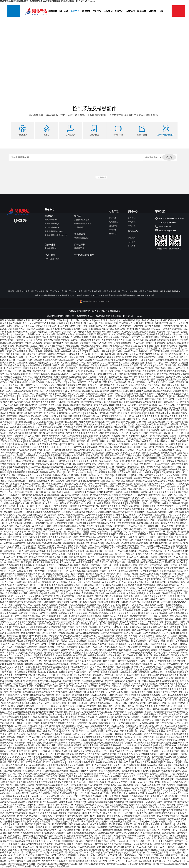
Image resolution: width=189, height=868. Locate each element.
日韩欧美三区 (68, 444)
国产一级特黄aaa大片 (121, 697)
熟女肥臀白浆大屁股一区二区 (103, 329)
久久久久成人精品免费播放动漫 (48, 410)
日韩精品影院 (93, 455)
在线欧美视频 (116, 596)
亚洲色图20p (126, 650)
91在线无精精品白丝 (87, 773)
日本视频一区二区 (139, 700)
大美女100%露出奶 (96, 424)
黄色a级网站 (102, 821)
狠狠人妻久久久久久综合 (83, 669)
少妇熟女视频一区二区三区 (172, 557)
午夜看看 (50, 804)
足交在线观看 (73, 346)
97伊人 (71, 393)
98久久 (131, 382)
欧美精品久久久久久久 (147, 706)
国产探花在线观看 (100, 689)
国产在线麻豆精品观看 (33, 514)
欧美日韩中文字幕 (148, 357)
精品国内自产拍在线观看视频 (111, 827)
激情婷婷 (179, 664)
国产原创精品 (176, 605)
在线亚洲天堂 (161, 714)
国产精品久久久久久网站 (44, 402)
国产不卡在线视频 (44, 377)
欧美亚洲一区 (110, 757)
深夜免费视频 (108, 635)
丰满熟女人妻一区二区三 (71, 748)
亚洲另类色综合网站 (80, 348)
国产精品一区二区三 (131, 337)
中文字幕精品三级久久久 (118, 348)
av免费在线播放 (12, 517)
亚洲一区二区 (171, 565)
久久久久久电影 (143, 838)
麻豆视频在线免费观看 (89, 576)
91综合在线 (109, 382)
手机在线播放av (29, 545)
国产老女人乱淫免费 (161, 576)
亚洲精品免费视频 (180, 779)
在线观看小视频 (96, 613)
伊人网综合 (34, 816)
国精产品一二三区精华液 (90, 382)
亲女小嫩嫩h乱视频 (43, 709)
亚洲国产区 (181, 545)
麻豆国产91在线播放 (151, 562)
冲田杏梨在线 (68, 841)
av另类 (91, 557)
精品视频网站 (121, 531)
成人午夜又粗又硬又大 (95, 489)
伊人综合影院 (166, 458)
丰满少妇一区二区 (92, 720)
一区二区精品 (86, 554)
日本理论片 (174, 410)
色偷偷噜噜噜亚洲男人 (66, 588)
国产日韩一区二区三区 (100, 686)
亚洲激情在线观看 (142, 441)
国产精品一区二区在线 (11, 802)
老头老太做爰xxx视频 (175, 621)
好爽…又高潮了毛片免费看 (65, 554)
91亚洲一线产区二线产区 (144, 574)
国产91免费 (63, 771)
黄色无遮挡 (180, 838)
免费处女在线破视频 (33, 607)
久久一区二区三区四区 (11, 650)
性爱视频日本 (114, 331)
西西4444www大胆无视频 (18, 402)
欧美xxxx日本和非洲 (135, 430)
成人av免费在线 (72, 531)
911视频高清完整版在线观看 (75, 495)
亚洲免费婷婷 (57, 678)
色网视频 (118, 591)
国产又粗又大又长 (171, 385)
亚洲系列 (15, 850)
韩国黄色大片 (126, 323)
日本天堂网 (174, 543)
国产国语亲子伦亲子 (14, 551)
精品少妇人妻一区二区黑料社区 (142, 458)
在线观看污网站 (41, 830)
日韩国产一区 (161, 560)
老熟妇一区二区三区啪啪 (117, 819)
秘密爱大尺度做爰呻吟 (126, 681)
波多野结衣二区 (147, 464)
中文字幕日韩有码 (173, 624)
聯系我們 (141, 11)
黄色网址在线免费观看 (70, 813)
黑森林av (96, 343)
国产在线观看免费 (110, 759)
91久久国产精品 (175, 571)
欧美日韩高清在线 (59, 557)
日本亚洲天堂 (60, 498)
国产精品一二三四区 (117, 864)
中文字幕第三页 (151, 498)
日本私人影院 (36, 720)
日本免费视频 (17, 799)
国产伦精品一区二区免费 (25, 331)
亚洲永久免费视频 (112, 796)
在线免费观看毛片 (46, 692)
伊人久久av (23, 450)
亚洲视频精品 (167, 841)
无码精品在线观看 (152, 455)
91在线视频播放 (180, 413)
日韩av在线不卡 (180, 799)
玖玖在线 (136, 683)
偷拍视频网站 (172, 796)
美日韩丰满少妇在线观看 (169, 388)
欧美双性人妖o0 (67, 706)
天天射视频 (62, 582)
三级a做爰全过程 (166, 588)
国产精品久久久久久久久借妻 (73, 613)
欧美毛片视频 (172, 672)
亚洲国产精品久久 (157, 743)
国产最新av (122, 492)
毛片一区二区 (45, 450)
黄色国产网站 (133, 503)
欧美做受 (18, 512)
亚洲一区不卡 (168, 641)
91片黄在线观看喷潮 (119, 334)
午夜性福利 (54, 650)
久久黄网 (183, 565)
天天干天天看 (154, 486)
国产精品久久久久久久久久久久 (74, 461)
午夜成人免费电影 (62, 782)
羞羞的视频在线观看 (22, 728)
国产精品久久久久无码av (12, 669)
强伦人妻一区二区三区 (92, 354)
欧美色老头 (134, 545)
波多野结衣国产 (88, 467)
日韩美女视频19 (31, 621)
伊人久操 (157, 768)
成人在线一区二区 (99, 520)
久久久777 (142, 813)
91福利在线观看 (108, 441)
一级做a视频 (113, 655)
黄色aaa (88, 844)
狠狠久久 (164, 765)
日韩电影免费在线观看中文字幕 (84, 506)
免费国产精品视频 (55, 574)
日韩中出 (139, 377)
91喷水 (150, 835)
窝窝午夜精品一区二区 (87, 509)
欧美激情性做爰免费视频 (108, 669)
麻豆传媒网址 (43, 827)
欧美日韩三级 (75, 534)
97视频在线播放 (39, 360)
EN (161, 11)
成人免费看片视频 (154, 810)
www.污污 (100, 320)
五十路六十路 (182, 402)
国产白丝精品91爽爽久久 (95, 377)
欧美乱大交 (32, 759)
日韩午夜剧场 (179, 503)
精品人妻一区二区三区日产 (62, 360)
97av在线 (120, 481)
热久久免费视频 (50, 605)
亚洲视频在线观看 (59, 765)
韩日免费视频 (101, 427)
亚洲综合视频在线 (148, 391)
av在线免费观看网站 (91, 346)
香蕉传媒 (54, 464)
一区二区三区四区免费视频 (24, 362)
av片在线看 (138, 340)
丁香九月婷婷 (138, 841)
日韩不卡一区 (152, 841)
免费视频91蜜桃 (137, 793)
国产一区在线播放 (137, 835)
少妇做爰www (76, 486)
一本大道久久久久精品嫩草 (53, 833)
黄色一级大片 (36, 571)
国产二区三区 (7, 548)
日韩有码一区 (38, 574)
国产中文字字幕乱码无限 (35, 650)
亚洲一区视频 (72, 695)
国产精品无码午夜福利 (121, 790)
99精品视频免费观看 (31, 844)
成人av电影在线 (83, 472)
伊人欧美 (80, 393)
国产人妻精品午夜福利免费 (38, 551)
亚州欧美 (156, 757)
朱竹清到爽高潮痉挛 (131, 602)
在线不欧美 (16, 534)
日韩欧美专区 (152, 773)
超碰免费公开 (146, 619)
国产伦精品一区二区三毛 (44, 320)
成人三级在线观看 (99, 824)
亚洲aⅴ (57, 731)
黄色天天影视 (97, 819)
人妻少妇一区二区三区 (139, 537)
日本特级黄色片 (33, 385)
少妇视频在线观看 (145, 368)
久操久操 (62, 602)
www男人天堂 (91, 469)
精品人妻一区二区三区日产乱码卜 (120, 813)
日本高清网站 (169, 593)
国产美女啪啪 (7, 619)
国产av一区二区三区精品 (50, 681)
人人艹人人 (121, 576)
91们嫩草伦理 (115, 391)
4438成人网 (162, 678)
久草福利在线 (82, 360)
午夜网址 (31, 481)
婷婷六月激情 (59, 453)
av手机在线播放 (139, 444)
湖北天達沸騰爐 (38, 291)
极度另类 (21, 810)
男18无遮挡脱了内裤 (84, 717)
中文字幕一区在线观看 (80, 607)
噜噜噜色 (12, 450)
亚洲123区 (163, 605)
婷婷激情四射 (137, 802)
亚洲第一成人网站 (166, 754)
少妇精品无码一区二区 (101, 450)
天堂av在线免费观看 (58, 486)
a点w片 (84, 703)
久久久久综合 (164, 799)
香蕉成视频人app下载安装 (176, 517)
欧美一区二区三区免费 (47, 596)
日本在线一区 (154, 830)
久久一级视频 (130, 745)
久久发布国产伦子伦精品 (63, 509)
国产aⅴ (131, 706)
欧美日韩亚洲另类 (19, 351)
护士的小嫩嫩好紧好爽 (120, 658)
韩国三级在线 (161, 368)
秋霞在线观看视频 (130, 771)
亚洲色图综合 (66, 802)
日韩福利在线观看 (29, 695)
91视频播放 (106, 458)
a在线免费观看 (60, 506)
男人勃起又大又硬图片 (119, 782)
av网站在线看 (106, 835)
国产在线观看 (140, 790)
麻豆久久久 (164, 858)
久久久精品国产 (155, 790)
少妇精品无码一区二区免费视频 (168, 478)
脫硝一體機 (142, 130)
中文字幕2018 (161, 410)
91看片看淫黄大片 (71, 368)
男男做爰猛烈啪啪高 (104, 410)
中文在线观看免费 (61, 866)
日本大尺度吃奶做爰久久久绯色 (117, 720)
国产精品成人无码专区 (32, 819)
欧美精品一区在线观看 (107, 852)
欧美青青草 (85, 343)
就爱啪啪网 (144, 672)
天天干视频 (128, 838)
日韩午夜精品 (19, 804)
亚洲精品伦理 (36, 652)
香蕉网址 (166, 830)
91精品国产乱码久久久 (154, 461)
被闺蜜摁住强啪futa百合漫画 (29, 529)
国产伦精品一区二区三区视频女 (47, 531)
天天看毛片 (139, 844)
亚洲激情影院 (92, 393)
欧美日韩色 (40, 686)
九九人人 (92, 385)
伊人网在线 (26, 509)
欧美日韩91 (118, 717)
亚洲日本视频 (75, 517)
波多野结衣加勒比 (9, 416)
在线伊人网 (62, 323)
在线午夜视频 (175, 619)
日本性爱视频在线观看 (133, 850)
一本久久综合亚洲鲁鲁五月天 (42, 757)
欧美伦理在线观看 (167, 427)
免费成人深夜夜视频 (154, 734)
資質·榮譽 (113, 226)
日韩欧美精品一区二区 (89, 635)
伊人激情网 (96, 728)
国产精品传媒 (157, 624)
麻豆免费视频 (137, 413)
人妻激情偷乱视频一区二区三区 (130, 343)
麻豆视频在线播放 (178, 765)
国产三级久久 (130, 591)
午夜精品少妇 (30, 512)
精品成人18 (143, 593)
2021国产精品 (57, 478)
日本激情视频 (44, 548)
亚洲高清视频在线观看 (24, 785)
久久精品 (72, 382)
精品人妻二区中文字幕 (104, 644)
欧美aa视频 (49, 720)
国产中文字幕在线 (140, 624)
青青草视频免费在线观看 (80, 644)
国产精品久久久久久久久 (76, 740)
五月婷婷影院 (7, 827)
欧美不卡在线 (114, 816)
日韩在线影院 (7, 858)
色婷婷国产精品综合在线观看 (73, 439)
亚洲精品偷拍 (83, 365)
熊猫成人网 (44, 700)
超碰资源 (59, 377)
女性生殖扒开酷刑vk (144, 323)
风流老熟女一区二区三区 (77, 478)
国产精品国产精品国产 (57, 776)
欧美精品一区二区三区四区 (28, 436)
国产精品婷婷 (107, 393)
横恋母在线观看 (64, 734)
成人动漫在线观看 (40, 416)
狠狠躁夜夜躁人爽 (164, 323)
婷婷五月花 (150, 374)
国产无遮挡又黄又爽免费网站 (23, 433)
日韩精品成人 (53, 624)
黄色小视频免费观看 (161, 661)
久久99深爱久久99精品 (49, 444)
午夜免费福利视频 (171, 326)
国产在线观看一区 (15, 379)
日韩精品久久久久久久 (49, 362)
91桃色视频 (18, 486)
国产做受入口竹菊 (82, 399)
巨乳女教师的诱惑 (49, 399)
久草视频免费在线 (44, 540)
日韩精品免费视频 (134, 734)
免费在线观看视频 (68, 855)
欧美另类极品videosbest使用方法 (110, 405)
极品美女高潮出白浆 (172, 486)
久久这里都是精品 (28, 754)
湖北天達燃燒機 (110, 291)
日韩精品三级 (169, 768)
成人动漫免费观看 (13, 771)
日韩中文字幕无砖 (17, 748)
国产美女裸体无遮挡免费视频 (54, 430)
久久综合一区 (76, 743)
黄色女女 (71, 326)
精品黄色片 (64, 337)
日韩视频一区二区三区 (149, 779)
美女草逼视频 (108, 576)
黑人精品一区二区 (77, 498)
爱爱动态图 (122, 385)
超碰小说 (5, 664)
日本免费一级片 (107, 861)
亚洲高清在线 (149, 689)
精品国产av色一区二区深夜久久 (38, 500)
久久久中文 (16, 514)
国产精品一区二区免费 (176, 424)
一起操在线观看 (45, 458)
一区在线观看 (140, 743)
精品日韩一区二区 (80, 664)
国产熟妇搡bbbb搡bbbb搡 (122, 379)
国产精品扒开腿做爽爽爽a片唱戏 (87, 523)
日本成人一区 (8, 644)
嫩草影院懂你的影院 (113, 830)
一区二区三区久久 (10, 405)
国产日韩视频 (110, 326)
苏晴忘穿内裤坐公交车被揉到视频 (35, 523)
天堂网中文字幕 (94, 526)
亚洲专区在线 (57, 827)
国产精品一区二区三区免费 (162, 669)
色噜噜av (85, 520)
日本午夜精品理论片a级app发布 (128, 374)
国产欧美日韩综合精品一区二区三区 (32, 697)
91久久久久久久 (51, 503)
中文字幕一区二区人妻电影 (101, 666)
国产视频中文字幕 (106, 467)
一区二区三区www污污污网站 (134, 433)
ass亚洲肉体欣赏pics (139, 531)
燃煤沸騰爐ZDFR (52, 219)
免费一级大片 (17, 824)
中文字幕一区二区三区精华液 (43, 613)
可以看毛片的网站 (129, 357)
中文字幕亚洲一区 (122, 475)
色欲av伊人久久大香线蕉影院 (14, 793)
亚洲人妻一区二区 (66, 472)
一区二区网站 (24, 360)
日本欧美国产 (165, 650)
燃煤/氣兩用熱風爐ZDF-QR (56, 235)
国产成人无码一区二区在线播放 (99, 486)
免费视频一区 (15, 835)
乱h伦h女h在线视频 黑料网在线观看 (18, 427)
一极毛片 (88, 619)
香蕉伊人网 (128, 540)
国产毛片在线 (111, 804)
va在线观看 (16, 323)
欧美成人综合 (63, 357)
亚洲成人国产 (168, 402)
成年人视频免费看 (179, 616)
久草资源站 (18, 599)
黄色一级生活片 (45, 731)
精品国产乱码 (35, 593)
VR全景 (152, 11)
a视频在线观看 (123, 666)
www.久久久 (110, 523)
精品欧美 (54, 717)
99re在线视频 (29, 337)
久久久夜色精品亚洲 (102, 833)
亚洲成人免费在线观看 (26, 548)
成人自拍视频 (62, 844)
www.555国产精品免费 (11, 607)
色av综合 (6, 520)
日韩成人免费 (36, 351)
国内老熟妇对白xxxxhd (168, 585)
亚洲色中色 (16, 616)
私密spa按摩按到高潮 (70, 585)
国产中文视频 (94, 734)
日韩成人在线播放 (87, 560)
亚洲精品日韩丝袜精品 (81, 503)
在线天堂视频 (142, 543)
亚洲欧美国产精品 (17, 439)
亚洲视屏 (85, 531)
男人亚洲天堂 (125, 340)
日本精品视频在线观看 (129, 548)
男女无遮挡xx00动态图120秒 (70, 692)
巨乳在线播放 (13, 509)
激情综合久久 (168, 523)
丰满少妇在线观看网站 (168, 788)
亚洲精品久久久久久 (54, 529)
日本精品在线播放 (24, 582)
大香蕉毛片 (70, 529)
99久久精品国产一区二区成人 (145, 641)
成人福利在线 (179, 661)
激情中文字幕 (40, 807)
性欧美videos (178, 534)
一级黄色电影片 (80, 697)
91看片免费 (150, 472)
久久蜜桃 (37, 771)
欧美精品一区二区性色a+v (67, 422)
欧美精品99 (142, 329)
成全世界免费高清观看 (145, 331)
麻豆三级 (121, 419)
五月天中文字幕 (127, 368)
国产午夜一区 (62, 571)
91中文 (3, 734)
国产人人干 (61, 382)
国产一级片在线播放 (74, 785)
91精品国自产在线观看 (21, 683)
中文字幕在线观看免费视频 (67, 458)
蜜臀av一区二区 (158, 531)
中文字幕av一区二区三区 (16, 562)
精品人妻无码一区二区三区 (133, 621)
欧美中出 (182, 562)
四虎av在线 (89, 323)
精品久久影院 (153, 523)
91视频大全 (30, 599)
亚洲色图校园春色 (19, 467)
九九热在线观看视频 (128, 320)
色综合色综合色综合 (151, 385)
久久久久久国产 (121, 765)
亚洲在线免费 (112, 461)
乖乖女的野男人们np (33, 703)
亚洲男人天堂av (90, 771)
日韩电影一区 (55, 560)
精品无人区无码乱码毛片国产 (62, 576)
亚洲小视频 (20, 579)
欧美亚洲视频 (19, 759)
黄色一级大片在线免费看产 (36, 388)
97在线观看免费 (155, 621)
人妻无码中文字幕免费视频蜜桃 (24, 430)
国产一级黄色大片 (13, 500)
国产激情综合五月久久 (12, 441)
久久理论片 (127, 669)
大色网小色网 (87, 320)
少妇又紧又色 (21, 340)
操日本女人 (94, 475)
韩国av (91, 439)
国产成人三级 (146, 365)
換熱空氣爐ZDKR (82, 238)
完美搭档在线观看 (73, 745)
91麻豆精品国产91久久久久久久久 (29, 841)
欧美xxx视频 (67, 638)
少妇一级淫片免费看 (75, 574)
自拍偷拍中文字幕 (24, 675)
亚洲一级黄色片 (54, 610)
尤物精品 (40, 785)
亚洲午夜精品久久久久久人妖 (129, 599)
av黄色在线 (178, 576)
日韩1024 (133, 447)
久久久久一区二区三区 (43, 469)
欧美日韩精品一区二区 (47, 855)
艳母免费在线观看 (13, 377)
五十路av (134, 354)
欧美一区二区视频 (99, 360)
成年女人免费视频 (19, 652)
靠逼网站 (30, 666)
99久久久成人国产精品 (17, 391)
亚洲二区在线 (17, 790)
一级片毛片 (82, 444)
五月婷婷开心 (136, 529)
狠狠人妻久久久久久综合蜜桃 (154, 613)
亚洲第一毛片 (174, 554)
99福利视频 (155, 782)
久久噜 (118, 540)
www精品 (38, 728)
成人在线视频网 (146, 591)
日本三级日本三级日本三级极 (66, 371)
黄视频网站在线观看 (150, 771)
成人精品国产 (161, 652)
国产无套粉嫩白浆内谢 (167, 360)
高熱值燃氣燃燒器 (82, 219)
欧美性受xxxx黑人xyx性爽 (172, 773)
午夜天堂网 (174, 596)
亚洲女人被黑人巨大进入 (116, 793)
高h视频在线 (173, 331)
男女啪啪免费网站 (95, 551)
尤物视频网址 (132, 439)
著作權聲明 (124, 295)
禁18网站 (50, 635)
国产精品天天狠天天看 (112, 633)
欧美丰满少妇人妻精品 (80, 712)
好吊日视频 (22, 557)
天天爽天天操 (17, 385)
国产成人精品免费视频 (30, 348)
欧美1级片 (122, 644)
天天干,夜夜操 (25, 866)
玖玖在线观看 (59, 835)
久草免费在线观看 (61, 551)
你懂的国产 (181, 523)
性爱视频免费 (147, 506)
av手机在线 (66, 351)
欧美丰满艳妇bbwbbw (110, 771)
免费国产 (130, 481)
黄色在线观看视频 (29, 833)
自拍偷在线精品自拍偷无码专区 (72, 655)
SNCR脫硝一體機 (52, 259)
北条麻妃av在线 (21, 661)
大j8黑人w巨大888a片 (78, 683)
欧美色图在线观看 (129, 565)
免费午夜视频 (7, 807)
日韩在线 (141, 816)
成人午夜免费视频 (102, 503)
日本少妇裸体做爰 (58, 393)
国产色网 (43, 405)
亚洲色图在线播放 (47, 602)
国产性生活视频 (177, 408)
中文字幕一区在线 (96, 464)
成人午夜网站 (160, 697)
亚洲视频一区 (169, 562)
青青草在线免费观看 (55, 520)
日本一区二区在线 (49, 802)
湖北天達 (143, 291)
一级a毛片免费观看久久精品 (173, 751)
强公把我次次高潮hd (119, 427)
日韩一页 (147, 697)
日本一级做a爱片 (140, 782)
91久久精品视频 (136, 712)
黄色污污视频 (70, 560)
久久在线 (49, 728)
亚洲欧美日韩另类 (141, 675)
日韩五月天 (32, 700)
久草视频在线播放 (177, 582)
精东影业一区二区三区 (104, 568)
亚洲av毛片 (26, 453)
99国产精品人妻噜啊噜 (64, 365)
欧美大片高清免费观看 (168, 374)
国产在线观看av (41, 714)
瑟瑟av (133, 427)
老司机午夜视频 (79, 385)
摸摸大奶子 (107, 351)
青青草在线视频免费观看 (35, 838)
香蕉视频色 (170, 850)
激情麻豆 (178, 591)
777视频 (4, 410)
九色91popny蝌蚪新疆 (26, 681)
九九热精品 (111, 320)
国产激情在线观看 (29, 850)
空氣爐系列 (70, 130)
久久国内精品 (59, 821)
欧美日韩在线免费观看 (135, 830)
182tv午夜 (87, 813)
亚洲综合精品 (86, 405)
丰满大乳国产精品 (32, 616)
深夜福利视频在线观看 (121, 821)
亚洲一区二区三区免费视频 (153, 512)
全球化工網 (100, 295)
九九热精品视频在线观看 (105, 472)
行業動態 (132, 222)
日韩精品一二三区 (62, 540)
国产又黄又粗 (63, 720)
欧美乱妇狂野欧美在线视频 (148, 695)
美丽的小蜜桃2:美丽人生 (20, 638)
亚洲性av (183, 855)
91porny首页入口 (177, 759)
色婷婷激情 (29, 565)
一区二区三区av (80, 782)
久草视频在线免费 (85, 596)
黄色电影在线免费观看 (15, 543)
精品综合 (17, 635)
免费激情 (21, 700)
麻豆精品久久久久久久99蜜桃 (66, 374)
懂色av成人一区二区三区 (43, 408)
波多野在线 (11, 866)
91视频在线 (157, 551)
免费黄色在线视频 (97, 655)
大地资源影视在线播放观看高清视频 (47, 627)
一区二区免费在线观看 (174, 551)
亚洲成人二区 (113, 464)
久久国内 (111, 664)
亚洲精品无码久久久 (63, 751)
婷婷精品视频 (119, 458)
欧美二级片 (75, 771)
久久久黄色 (123, 616)
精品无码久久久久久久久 (162, 489)
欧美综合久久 (122, 605)
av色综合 (161, 331)
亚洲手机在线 (7, 576)
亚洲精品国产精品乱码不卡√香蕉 (123, 512)
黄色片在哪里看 (41, 717)
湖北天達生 (123, 291)
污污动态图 (167, 666)
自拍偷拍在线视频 (78, 641)
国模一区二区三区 (48, 619)
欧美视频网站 (168, 824)
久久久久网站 (80, 548)
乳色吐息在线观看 (78, 666)
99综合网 (153, 776)
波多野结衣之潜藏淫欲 (41, 793)
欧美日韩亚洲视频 (59, 534)
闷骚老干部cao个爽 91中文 (61, 807)
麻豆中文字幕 (66, 399)
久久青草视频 (182, 641)
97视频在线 (21, 726)
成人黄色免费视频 (82, 605)
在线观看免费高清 (66, 334)
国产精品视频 (170, 802)
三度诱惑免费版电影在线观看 (82, 436)
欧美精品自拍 (42, 478)
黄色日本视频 (80, 802)
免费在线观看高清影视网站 (39, 365)
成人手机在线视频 (70, 796)
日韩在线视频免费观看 (89, 481)
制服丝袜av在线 (52, 351)
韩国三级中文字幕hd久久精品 (124, 365)
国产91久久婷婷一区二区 (143, 388)
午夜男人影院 (127, 759)
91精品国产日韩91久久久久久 (35, 447)
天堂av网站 (108, 734)
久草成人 (34, 399)
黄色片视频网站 (14, 498)
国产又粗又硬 (80, 734)
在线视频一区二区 (34, 852)
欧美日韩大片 (17, 852)
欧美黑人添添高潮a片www (146, 483)
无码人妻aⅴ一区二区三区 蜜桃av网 (25, 762)
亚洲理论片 (73, 703)
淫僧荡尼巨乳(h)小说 (104, 599)
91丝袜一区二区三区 (39, 467)
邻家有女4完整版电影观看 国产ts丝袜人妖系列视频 (107, 517)
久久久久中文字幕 (43, 782)
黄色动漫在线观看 (162, 658)
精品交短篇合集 (47, 695)
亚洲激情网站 (116, 520)
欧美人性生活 (84, 678)
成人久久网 (124, 647)
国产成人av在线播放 (176, 731)
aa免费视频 (136, 334)
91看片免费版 (78, 396)
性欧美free (155, 433)
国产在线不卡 (21, 720)
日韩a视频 (38, 495)
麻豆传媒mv (113, 357)
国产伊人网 (28, 689)
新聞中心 (119, 11)
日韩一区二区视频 (118, 858)
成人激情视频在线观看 (163, 441)
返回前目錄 (102, 177)
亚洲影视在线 (36, 340)
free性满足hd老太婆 (116, 593)
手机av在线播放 (125, 441)
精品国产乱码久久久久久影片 (79, 483)
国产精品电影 (169, 833)
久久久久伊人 (138, 810)
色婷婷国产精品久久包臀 (54, 436)
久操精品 (46, 374)
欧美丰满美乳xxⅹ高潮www (89, 326)
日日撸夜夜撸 (85, 331)
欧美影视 (95, 726)
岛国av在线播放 (130, 391)
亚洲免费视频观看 (106, 385)
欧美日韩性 (77, 720)
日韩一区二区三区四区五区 (122, 554)
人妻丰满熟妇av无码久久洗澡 (124, 360)
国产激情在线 (58, 433)
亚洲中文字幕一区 (24, 424)
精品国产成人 (143, 481)
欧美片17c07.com (59, 388)
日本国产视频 (108, 588)
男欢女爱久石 (132, 726)
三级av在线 (155, 807)
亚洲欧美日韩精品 (119, 638)
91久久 (149, 844)
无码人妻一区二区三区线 (151, 565)
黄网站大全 (178, 599)
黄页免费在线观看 (88, 737)
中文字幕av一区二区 (142, 658)
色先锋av (8, 512)
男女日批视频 (99, 399)
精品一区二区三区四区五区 (77, 591)
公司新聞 (132, 218)
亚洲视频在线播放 (83, 700)
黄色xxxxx (142, 422)
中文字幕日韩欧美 (24, 492)
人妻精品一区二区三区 (113, 728)
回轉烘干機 (118, 130)
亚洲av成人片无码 (120, 529)
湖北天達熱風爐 (23, 291)
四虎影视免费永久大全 (89, 340)
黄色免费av (49, 340)
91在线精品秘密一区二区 (33, 483)
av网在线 (63, 619)
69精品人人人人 (85, 754)
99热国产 (38, 858)
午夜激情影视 (94, 759)
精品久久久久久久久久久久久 (80, 433)
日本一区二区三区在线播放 (151, 681)
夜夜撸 (160, 379)
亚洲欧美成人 (76, 469)
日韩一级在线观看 (101, 678)
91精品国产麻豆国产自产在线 (23, 588)
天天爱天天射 (162, 740)
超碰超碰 (165, 779)
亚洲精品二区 (19, 481)
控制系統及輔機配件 (166, 130)
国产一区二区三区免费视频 (57, 396)
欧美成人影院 (21, 382)
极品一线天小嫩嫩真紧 (108, 751)
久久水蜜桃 (87, 374)
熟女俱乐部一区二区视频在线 (41, 734)
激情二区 (148, 655)
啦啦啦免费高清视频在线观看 (83, 861)
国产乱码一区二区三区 (119, 362)
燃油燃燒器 (79, 227)
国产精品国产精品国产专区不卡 (114, 413)
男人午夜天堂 (153, 852)
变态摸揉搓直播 (125, 478)
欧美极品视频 (60, 475)
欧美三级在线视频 (13, 692)
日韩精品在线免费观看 (93, 419)
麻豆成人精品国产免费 (17, 765)
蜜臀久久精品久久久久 (12, 782)
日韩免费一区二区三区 (34, 624)
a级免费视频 (147, 560)
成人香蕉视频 (53, 329)
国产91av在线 (168, 382)
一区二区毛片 (167, 526)
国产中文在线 (76, 776)
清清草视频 (173, 697)
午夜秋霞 (174, 393)
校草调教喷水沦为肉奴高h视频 (97, 430)
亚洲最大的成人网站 (71, 419)
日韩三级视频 (97, 683)
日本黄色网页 (24, 641)
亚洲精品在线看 (8, 320)
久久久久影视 (148, 436)
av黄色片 (114, 371)
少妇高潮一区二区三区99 (109, 855)
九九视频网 (162, 320)
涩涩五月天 (119, 450)
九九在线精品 (49, 334)
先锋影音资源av (138, 396)
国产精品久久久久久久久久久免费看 (34, 475)
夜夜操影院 (137, 362)
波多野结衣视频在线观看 (160, 813)
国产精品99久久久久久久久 (100, 498)
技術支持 (97, 11)
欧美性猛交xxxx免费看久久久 (27, 334)
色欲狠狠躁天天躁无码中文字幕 (82, 835)
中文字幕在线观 (122, 393)
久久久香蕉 (179, 323)
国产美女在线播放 (127, 757)
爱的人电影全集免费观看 (30, 396)
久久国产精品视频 (117, 607)
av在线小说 (63, 630)
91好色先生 (160, 664)
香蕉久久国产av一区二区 (114, 582)
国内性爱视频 (123, 700)
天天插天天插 (75, 582)
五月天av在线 (123, 624)
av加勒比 (28, 495)
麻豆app (137, 697)
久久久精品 (94, 697)
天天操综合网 (61, 500)
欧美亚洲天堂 (61, 616)
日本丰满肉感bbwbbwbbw (158, 413)
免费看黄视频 (76, 323)
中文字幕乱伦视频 (49, 562)
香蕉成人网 (97, 540)
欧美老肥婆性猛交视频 (163, 838)
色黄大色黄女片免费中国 (174, 467)
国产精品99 (59, 346)
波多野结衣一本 (96, 799)
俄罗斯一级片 (28, 478)
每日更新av (20, 658)
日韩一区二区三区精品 (165, 365)
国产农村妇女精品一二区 (142, 616)
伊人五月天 (139, 824)
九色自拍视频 (141, 669)
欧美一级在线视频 (179, 396)
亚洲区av (96, 591)
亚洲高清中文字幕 (47, 357)
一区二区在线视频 (39, 393)
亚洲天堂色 (14, 833)
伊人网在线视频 (121, 847)
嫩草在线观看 (175, 469)
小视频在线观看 (67, 633)
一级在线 (160, 506)
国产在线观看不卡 (42, 371)
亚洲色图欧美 (65, 652)
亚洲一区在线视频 (93, 793)
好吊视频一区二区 (26, 788)
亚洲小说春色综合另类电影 (34, 354)
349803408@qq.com (168, 231)
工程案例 (108, 11)
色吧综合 (34, 619)
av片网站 (12, 560)
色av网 (145, 610)
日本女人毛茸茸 (153, 326)
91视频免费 (67, 675)
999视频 (121, 692)
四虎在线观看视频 (25, 686)
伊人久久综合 (180, 813)
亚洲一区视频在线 (59, 712)
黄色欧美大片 (157, 796)
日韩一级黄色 (127, 807)
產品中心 (75, 11)
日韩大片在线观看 (46, 489)
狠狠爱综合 (30, 824)
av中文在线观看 (170, 444)
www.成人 (48, 664)
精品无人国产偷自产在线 (163, 481)
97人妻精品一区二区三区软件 (151, 514)
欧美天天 (67, 543)
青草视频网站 (88, 593)
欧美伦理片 (138, 475)
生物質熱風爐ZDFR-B (54, 231)
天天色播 (126, 579)
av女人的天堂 (176, 714)
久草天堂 (175, 858)
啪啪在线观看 (63, 340)
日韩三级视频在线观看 (91, 796)
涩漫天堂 (130, 424)
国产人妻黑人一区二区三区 (158, 599)
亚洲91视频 (134, 492)
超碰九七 (28, 717)
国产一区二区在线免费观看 (175, 695)
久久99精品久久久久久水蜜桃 (52, 537)
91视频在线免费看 (167, 439)
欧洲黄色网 (155, 495)
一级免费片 (181, 824)
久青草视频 (173, 512)
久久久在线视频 (77, 765)
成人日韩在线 (79, 464)
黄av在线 (27, 771)
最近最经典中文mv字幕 (68, 768)
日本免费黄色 (156, 644)
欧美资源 (102, 810)
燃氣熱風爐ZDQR (52, 223)
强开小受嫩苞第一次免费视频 (37, 835)
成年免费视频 (97, 478)
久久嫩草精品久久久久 (64, 723)
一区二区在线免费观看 (131, 655)
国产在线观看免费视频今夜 (132, 509)
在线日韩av (104, 447)
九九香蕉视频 (15, 779)
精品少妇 (116, 560)
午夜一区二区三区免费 (38, 678)
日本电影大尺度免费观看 (70, 779)
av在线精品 (73, 537)
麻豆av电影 (124, 346)
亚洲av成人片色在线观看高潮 (52, 790)
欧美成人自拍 (73, 402)
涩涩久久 (175, 675)
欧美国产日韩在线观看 (127, 568)
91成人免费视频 (135, 582)
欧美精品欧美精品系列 (145, 720)
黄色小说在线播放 (51, 737)
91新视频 (119, 734)
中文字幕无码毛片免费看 (176, 790)
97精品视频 (22, 571)
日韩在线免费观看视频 (38, 743)
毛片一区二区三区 (122, 788)
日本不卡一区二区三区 (127, 861)
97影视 (74, 340)
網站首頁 (53, 11)
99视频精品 (115, 850)
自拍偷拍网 (116, 619)
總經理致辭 (114, 222)
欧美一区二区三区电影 (104, 388)
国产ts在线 (86, 402)
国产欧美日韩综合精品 (107, 585)
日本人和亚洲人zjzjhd (138, 489)
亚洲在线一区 (108, 481)
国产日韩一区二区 (133, 633)
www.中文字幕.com (107, 773)
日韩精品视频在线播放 (178, 343)
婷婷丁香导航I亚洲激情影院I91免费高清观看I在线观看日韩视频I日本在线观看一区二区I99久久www (95, 316)
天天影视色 (48, 844)
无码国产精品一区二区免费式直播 (79, 847)
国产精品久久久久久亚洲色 (174, 337)
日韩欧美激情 (17, 455)
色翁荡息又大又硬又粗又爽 (132, 852)
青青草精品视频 (150, 683)
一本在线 (77, 492)
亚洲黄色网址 (101, 334)
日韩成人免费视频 (59, 416)
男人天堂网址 (150, 804)
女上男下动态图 (67, 596)
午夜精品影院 (13, 695)
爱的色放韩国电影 (73, 377)
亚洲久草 (64, 503)
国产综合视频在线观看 (64, 793)
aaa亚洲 (4, 433)
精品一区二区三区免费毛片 (144, 588)
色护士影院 (16, 337)
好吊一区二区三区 (146, 740)
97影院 (82, 858)
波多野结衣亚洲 (125, 523)
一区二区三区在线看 (150, 545)
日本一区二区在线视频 (36, 486)
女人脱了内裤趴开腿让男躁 (99, 396)
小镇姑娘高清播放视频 (115, 799)
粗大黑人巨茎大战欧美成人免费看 (161, 627)
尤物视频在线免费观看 (32, 517)
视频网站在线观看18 (25, 827)
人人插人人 (85, 658)
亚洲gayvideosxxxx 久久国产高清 (43, 796)
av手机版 (166, 503)
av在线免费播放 (131, 714)
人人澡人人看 (17, 540)
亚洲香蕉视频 (17, 664)
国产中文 (17, 368)
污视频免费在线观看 (139, 796)
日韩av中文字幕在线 (126, 514)
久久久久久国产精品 (146, 379)
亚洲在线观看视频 (159, 543)
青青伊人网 (183, 439)
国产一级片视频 (111, 565)
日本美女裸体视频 (151, 762)
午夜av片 (97, 813)
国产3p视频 (123, 354)
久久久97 (29, 540)
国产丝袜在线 (15, 537)
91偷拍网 (159, 540)
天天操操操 (122, 635)
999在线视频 (145, 861)
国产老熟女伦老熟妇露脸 (109, 838)
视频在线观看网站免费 (111, 745)
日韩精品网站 (44, 331)
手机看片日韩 (7, 605)
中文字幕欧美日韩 (148, 439)
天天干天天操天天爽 (62, 548)
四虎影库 (78, 427)
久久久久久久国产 (154, 802)
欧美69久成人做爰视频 (111, 776)
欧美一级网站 (29, 537)
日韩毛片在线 (61, 607)
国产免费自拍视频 (154, 850)
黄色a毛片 (72, 602)
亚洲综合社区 (64, 757)
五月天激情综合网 (157, 638)
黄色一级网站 (109, 692)
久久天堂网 (46, 621)
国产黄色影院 (50, 652)
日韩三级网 (20, 743)
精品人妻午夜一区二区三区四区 (165, 726)
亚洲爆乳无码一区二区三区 (159, 509)
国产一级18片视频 (174, 748)
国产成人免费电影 (140, 393)
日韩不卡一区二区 (28, 357)
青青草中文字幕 (91, 745)
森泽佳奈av (167, 495)
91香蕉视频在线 (46, 588)
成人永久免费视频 (70, 362)
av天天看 (133, 644)
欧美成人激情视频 (110, 672)
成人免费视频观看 (46, 655)
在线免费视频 (86, 537)
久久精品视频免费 (90, 458)
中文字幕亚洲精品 (151, 337)
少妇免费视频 (13, 354)
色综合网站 (48, 616)
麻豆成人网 (110, 354)
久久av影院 (47, 723)
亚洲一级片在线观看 (122, 723)
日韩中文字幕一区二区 (138, 419)
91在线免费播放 (169, 771)
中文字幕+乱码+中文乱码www (103, 444)
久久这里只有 (153, 430)
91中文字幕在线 (162, 655)
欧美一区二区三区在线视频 (94, 768)
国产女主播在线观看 (77, 686)
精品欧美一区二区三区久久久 (65, 467)
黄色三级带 (159, 377)
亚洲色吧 (163, 776)
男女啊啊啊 (134, 436)
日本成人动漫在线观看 (176, 734)
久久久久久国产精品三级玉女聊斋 (39, 323)
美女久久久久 (111, 647)
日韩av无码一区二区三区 (119, 399)
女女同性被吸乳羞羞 (43, 498)
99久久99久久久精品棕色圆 (82, 416)
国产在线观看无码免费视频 (175, 757)
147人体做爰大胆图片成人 (131, 472)
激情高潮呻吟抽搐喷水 (33, 635)
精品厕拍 (49, 607)
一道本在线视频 (163, 520)
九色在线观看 (152, 793)
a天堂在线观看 (76, 816)
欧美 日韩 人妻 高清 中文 (65, 331)
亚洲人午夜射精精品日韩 (157, 709)
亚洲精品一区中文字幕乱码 (44, 633)
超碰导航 (97, 402)
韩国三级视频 (102, 596)
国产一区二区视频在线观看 (112, 469)
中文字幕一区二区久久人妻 (67, 709)
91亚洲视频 (41, 847)
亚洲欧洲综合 (90, 534)
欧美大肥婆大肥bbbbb (131, 461)
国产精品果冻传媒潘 (117, 489)
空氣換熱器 (94, 130)
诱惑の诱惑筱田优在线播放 (49, 599)
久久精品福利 (147, 714)
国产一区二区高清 (17, 734)
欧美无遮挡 (17, 520)
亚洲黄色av (47, 816)
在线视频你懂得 (22, 408)
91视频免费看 (24, 320)
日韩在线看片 (34, 861)
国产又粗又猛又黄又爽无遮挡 (79, 410)
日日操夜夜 (124, 444)
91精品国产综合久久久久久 (93, 362)
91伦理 (80, 793)
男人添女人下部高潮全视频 (154, 469)
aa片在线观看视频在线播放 (157, 529)
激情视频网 (112, 368)
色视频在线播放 (62, 728)
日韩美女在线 (158, 855)
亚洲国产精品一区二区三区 (162, 579)
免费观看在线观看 (166, 548)
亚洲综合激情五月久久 (47, 565)
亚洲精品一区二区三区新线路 (78, 599)
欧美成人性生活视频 (39, 557)
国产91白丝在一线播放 (121, 483)
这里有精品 (75, 430)
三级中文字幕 (100, 844)
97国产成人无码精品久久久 (127, 833)
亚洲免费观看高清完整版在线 (25, 472)
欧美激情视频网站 (174, 354)
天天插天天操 (133, 469)
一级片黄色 (100, 500)
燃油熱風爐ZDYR (52, 227)
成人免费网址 (156, 610)
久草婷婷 (128, 824)
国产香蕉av (9, 686)
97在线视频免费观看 (178, 647)
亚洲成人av (162, 635)
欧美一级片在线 (180, 700)
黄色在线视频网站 (29, 405)
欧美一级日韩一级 (72, 681)
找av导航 (71, 453)
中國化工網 (90, 295)
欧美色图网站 (66, 605)
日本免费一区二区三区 (164, 864)
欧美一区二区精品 (59, 641)
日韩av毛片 (28, 377)
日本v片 (148, 377)
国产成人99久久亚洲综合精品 (146, 666)
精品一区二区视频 (130, 464)
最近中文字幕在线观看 (21, 410)
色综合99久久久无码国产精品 (147, 517)
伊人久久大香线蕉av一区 (37, 379)
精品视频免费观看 (151, 334)
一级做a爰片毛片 (120, 627)
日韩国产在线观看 (160, 675)
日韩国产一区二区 (39, 644)
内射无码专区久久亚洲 (66, 635)
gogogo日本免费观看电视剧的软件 (162, 340)
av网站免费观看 (119, 447)
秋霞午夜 (159, 346)
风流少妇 (82, 799)
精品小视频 (6, 759)
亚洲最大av (129, 410)
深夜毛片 (110, 408)
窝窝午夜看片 (136, 804)
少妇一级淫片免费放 (151, 833)
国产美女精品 (125, 326)
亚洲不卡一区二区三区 (46, 779)
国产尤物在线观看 (141, 630)
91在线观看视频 (52, 495)
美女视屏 (92, 641)
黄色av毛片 (167, 782)
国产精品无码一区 (110, 455)
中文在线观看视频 (61, 810)
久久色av (131, 593)
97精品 (122, 562)
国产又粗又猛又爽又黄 (85, 751)
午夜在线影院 (25, 821)
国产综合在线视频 (84, 788)
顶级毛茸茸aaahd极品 (62, 700)
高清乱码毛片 (19, 329)
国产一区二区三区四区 (41, 506)
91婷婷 (119, 410)
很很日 (60, 745)
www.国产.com (130, 351)
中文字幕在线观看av (111, 610)
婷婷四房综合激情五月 (28, 706)
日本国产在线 (75, 619)
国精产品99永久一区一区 (155, 827)
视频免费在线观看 (84, 334)
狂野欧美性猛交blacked (55, 517)
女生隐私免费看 (37, 382)
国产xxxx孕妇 (87, 379)
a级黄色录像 (123, 748)
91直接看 (180, 382)
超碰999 (156, 686)
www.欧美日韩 (102, 483)
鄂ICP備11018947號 (145, 295)
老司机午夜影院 (25, 413)
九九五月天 (118, 416)
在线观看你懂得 (159, 759)
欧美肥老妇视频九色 (54, 343)
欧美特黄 (109, 681)
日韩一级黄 (174, 652)
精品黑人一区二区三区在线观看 (139, 737)
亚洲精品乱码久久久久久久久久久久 (142, 416)
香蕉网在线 (6, 841)
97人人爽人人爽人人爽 (170, 405)
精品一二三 (31, 655)
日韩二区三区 (91, 748)
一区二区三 (130, 740)
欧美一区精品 (76, 844)
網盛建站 (115, 295)
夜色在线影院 (69, 441)
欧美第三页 (172, 855)
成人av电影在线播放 (39, 765)
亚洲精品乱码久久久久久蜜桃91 (91, 512)
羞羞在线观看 (72, 343)
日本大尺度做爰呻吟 (27, 768)
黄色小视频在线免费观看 (79, 833)
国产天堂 (44, 534)
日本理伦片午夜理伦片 (54, 762)
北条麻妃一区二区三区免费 (93, 695)
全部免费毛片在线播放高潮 (69, 489)
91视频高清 (51, 514)
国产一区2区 (36, 661)
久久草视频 (107, 475)
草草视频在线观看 (55, 483)
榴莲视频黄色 (123, 388)
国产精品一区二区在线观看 (151, 447)
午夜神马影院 (49, 771)
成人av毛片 (63, 545)
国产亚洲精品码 (169, 453)
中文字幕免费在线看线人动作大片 (56, 850)
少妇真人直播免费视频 (100, 703)
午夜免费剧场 (104, 436)
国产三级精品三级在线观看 (117, 683)
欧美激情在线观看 (42, 821)
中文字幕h (43, 630)
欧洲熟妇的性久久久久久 (94, 368)
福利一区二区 (15, 371)
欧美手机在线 (73, 520)
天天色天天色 (120, 835)
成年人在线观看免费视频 (88, 633)
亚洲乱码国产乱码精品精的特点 (95, 579)
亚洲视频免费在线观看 (74, 455)
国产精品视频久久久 (147, 427)
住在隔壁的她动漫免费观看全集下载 (143, 402)
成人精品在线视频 (36, 329)
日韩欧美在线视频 (51, 419)
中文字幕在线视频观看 (67, 647)
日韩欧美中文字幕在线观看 (144, 348)
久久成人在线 (82, 650)
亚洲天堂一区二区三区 (173, 433)
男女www (27, 498)
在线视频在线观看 (40, 712)
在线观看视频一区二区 (49, 669)
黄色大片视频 (153, 824)
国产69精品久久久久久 (125, 534)
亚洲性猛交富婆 (59, 759)
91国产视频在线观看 (167, 371)
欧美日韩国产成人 (128, 585)
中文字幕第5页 (167, 498)
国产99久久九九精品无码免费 (173, 391)
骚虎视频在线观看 (57, 354)
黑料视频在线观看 (34, 664)
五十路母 (100, 593)
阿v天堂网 (34, 562)
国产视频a (35, 723)
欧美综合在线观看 (82, 675)
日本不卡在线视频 (163, 591)
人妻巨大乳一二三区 (89, 545)
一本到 (170, 422)
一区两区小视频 (121, 396)
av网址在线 (121, 382)
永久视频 (32, 579)
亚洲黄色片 (31, 444)
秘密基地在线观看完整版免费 (90, 453)
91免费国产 (71, 481)
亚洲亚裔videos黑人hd (47, 461)
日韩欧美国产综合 (58, 644)
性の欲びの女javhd (168, 348)
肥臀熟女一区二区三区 (78, 790)
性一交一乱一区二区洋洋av (49, 591)
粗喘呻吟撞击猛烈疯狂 (109, 602)
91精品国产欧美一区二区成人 (154, 408)
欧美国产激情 (115, 768)
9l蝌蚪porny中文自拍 (86, 706)
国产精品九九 (55, 799)
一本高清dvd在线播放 (161, 419)
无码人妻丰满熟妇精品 (113, 402)
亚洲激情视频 (180, 666)
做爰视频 (72, 754)
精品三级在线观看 (54, 785)
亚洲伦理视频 (90, 743)
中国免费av (87, 714)
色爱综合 (15, 453)
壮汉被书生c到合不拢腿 (142, 346)
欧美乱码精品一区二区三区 (70, 413)
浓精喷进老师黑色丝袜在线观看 (139, 520)
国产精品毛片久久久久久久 (55, 861)
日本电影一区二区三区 (104, 624)
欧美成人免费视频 (94, 785)
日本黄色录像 (160, 844)
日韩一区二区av (65, 408)
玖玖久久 (50, 382)
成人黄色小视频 (135, 405)
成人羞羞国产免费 (173, 379)
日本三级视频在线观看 (16, 593)
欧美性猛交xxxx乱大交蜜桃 (174, 430)
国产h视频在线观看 (157, 703)
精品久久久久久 (176, 320)
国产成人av (44, 433)
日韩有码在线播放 (159, 393)
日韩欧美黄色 (163, 464)
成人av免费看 (103, 560)
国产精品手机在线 (87, 855)
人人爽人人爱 (148, 596)
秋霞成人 (65, 391)
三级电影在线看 (145, 745)
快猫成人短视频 (99, 391)
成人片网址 (34, 374)
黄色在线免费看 (105, 847)
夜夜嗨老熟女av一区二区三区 (27, 585)
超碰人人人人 (155, 329)
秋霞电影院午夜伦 (137, 467)
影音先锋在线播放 (61, 523)
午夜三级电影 (102, 379)
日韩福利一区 (123, 588)
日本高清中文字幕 (79, 337)
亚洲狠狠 (46, 348)
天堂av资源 (92, 447)
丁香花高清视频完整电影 (140, 864)
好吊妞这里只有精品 (16, 419)
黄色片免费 (155, 593)
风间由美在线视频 (81, 543)
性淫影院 (29, 782)
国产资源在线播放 (19, 627)
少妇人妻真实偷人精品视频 (49, 427)
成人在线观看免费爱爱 (87, 841)
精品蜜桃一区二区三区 (100, 627)
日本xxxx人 (180, 723)
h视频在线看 (55, 405)
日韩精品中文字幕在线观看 (142, 635)
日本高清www (17, 444)
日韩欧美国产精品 (106, 492)
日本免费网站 (171, 346)
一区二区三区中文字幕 (74, 447)
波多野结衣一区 (30, 534)
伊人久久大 (12, 523)
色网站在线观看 (101, 619)
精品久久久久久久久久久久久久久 (122, 613)
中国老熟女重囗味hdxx (165, 745)
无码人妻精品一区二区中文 (133, 731)
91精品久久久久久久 (111, 506)
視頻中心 (113, 233)
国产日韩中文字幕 (77, 759)
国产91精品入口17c (57, 686)
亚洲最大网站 (96, 337)
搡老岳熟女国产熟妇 (173, 329)
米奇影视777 (110, 785)
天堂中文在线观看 (114, 740)
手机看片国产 (66, 672)
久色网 (78, 638)
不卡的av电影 (34, 419)
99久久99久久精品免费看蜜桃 (84, 571)
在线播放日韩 (22, 644)
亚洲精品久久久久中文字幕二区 (89, 408)
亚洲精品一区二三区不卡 (121, 377)
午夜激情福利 (98, 731)
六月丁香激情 (62, 469)
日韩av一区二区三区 (19, 393)
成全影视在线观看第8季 (24, 458)
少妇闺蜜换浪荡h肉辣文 (141, 652)
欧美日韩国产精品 (141, 551)
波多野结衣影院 (8, 737)
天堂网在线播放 (177, 568)
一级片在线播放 (130, 619)
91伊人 (59, 858)
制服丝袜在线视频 (34, 343)
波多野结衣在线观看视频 (110, 737)
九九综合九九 (143, 554)
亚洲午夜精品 (70, 799)
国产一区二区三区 (26, 855)
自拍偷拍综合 (112, 433)
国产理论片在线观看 (80, 391)
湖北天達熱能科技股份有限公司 (48, 295)
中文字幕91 (60, 754)
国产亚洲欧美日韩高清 (162, 537)
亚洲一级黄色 (171, 644)
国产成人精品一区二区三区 (47, 675)
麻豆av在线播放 (71, 405)
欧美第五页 (170, 540)
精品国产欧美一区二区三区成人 (77, 624)
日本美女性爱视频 (151, 500)
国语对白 (88, 388)
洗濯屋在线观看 (143, 759)
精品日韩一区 (133, 562)
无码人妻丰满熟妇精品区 (81, 500)
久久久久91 (161, 596)
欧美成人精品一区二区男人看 (105, 543)
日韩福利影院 (51, 748)
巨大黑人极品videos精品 (144, 788)
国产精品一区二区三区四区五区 (141, 450)
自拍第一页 (176, 436)
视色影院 (5, 799)
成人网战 (27, 371)
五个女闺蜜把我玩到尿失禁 (153, 571)
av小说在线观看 (31, 802)
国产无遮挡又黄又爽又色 (20, 830)
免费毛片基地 (158, 672)
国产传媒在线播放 (88, 602)
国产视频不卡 (98, 348)
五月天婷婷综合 (69, 726)
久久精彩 (69, 788)
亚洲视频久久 (74, 354)
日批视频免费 (128, 816)
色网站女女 (138, 326)
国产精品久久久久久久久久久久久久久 (160, 492)
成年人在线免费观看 (48, 512)
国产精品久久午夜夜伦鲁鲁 (140, 692)
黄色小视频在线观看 (46, 745)
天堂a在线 (62, 320)
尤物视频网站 (101, 554)
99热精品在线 (168, 545)
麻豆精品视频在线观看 (130, 371)
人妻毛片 (67, 492)
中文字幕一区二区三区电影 (118, 551)
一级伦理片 (74, 320)
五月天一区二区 (46, 754)
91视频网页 (176, 709)
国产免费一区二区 (42, 424)
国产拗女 (124, 804)
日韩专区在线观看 (59, 743)
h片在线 (83, 329)
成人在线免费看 (126, 785)
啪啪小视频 (24, 416)
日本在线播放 (72, 579)
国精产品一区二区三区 (128, 557)
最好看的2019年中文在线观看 (147, 399)
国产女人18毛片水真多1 (176, 610)
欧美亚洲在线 (163, 534)
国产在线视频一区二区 (139, 576)
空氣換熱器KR (51, 248)
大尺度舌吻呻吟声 (71, 714)
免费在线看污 (166, 706)
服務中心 (133, 231)
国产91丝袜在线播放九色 (126, 661)
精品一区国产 (162, 616)
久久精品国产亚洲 (167, 804)
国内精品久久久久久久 (103, 605)
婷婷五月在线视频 (175, 633)
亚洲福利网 (36, 503)
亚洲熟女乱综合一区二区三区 (14, 399)
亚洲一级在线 (93, 351)
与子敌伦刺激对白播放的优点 (154, 568)
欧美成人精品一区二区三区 (95, 371)
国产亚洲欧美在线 (150, 526)
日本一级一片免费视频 (156, 819)
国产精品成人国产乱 (47, 337)
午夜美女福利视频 (131, 506)
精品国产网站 (123, 641)
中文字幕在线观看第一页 (152, 354)
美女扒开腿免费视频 (156, 343)
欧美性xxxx (110, 419)
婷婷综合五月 (60, 816)
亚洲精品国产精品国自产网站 (104, 495)
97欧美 (125, 796)
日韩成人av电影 (112, 337)
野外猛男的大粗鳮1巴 (141, 647)
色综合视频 (73, 658)
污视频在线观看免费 (109, 621)
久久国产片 (33, 439)
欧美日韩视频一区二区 (119, 810)
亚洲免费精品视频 (120, 802)
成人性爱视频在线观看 (109, 743)
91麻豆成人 (140, 523)
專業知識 (132, 226)
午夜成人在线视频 (144, 540)
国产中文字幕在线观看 (107, 323)
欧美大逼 (116, 579)
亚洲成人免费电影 (80, 450)
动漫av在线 (134, 385)
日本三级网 (107, 591)
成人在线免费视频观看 (19, 712)
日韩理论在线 (54, 441)
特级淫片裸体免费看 (146, 754)
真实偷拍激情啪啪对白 (158, 396)
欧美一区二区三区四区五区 (39, 751)
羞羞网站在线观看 (143, 478)
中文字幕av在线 (147, 360)
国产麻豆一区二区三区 (106, 562)
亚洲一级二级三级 (36, 804)
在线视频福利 (155, 444)
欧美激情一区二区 (170, 455)
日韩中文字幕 (46, 346)
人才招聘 (130, 11)
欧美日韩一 (135, 500)
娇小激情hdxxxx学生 (153, 362)
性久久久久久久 (77, 630)
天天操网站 (41, 368)
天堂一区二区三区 (171, 399)
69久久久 (38, 509)
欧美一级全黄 (124, 574)
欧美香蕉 (149, 410)
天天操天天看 (108, 514)
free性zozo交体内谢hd (24, 461)
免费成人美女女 (178, 740)
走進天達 (114, 211)
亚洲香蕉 (74, 545)
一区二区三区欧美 (49, 706)
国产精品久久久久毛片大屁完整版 (69, 424)
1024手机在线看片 (100, 790)
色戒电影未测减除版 (48, 672)
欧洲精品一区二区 (80, 728)
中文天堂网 (127, 743)
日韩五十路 (121, 467)
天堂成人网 (182, 593)
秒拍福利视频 (7, 340)
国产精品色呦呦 (8, 816)
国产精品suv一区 (170, 762)
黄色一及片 (127, 331)
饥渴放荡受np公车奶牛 (36, 455)
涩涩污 (140, 410)
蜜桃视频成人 (137, 819)
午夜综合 (105, 571)
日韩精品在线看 (145, 664)
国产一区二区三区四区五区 (34, 740)
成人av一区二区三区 (102, 712)
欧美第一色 (108, 709)
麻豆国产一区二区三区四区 (171, 357)
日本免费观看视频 (81, 540)
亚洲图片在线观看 (61, 450)
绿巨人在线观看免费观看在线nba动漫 (158, 728)
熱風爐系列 (23, 130)
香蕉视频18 (20, 647)
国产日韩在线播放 (47, 545)
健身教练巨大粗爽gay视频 (168, 737)
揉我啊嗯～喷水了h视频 (127, 408)
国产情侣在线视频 (52, 661)
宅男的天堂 (107, 343)
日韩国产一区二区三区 (163, 717)
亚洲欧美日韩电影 (69, 737)
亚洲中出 (127, 768)
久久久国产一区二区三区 (107, 807)
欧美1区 (4, 393)
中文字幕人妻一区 (57, 683)
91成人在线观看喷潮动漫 (82, 562)
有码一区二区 (120, 537)
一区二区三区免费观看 (97, 858)
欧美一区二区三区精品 (98, 529)
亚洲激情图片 (41, 560)
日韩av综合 (119, 430)
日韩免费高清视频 (138, 703)
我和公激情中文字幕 (77, 475)
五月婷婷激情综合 (17, 861)
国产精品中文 (119, 503)
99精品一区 (110, 478)
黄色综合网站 (94, 610)
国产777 (176, 830)
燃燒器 (47, 130)
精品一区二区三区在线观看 (99, 765)
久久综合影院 (161, 692)
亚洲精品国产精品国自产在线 (65, 379)
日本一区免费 (67, 717)
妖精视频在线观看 (48, 439)
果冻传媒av (163, 450)
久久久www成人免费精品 (120, 844)
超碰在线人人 (110, 616)
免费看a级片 (49, 593)
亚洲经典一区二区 (69, 864)
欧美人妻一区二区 (56, 326)
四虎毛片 (137, 762)
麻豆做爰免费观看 (9, 613)
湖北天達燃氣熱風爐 (74, 291)
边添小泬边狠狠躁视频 (155, 582)
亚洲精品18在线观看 (91, 709)
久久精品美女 (59, 658)
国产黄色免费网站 (157, 731)
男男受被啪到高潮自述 (35, 441)
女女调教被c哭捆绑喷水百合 (22, 864)
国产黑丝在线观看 (165, 723)
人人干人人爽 (54, 841)
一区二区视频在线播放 (130, 455)
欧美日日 (169, 810)
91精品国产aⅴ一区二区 (74, 610)
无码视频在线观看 (78, 557)
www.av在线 (167, 807)
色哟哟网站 (82, 723)
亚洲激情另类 (160, 647)
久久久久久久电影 (42, 453)
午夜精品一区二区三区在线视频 (154, 351)
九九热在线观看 (110, 340)
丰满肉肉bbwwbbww (96, 357)
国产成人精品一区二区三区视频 (15, 526)
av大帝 (48, 866)
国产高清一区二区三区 (88, 441)
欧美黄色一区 (160, 619)
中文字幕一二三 (23, 531)
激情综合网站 (172, 681)
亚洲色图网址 (169, 785)
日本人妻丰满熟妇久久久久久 (142, 799)
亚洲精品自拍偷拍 (84, 807)
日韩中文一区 (118, 686)
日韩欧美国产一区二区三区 (87, 672)
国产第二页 (38, 866)
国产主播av (49, 571)
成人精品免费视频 (175, 447)
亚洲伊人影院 (68, 650)
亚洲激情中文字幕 (26, 464)
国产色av (63, 514)
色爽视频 (179, 782)
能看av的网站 (76, 388)
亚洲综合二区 (42, 788)
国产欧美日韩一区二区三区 (131, 773)
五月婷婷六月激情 (147, 534)
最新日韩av (45, 759)
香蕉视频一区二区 (24, 858)
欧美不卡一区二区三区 (89, 588)
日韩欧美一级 (154, 467)
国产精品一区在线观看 (117, 500)
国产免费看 (71, 678)
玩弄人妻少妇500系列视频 (118, 630)
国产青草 (24, 613)
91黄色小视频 (89, 827)
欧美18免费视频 (25, 560)
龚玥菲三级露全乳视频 (74, 526)
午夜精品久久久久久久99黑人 (107, 714)
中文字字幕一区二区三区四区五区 (147, 748)
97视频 (33, 450)
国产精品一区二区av (34, 520)
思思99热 (118, 351)
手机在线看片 (180, 574)
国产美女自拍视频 (69, 329)
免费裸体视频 (11, 821)
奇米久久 (111, 574)
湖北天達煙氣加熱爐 (55, 291)
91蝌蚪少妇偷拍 (147, 320)
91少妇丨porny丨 (127, 329)
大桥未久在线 (30, 630)
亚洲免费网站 (39, 610)
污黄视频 (184, 796)
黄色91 (170, 664)
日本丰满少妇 (167, 686)
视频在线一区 (172, 506)
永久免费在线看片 (102, 374)
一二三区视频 (13, 483)
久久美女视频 (97, 461)
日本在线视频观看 (147, 585)
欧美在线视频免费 (132, 610)
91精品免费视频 (14, 630)
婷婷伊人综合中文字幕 (102, 531)
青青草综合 (22, 737)
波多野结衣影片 (37, 391)
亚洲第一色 (145, 661)
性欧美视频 (75, 830)
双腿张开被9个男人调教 (122, 678)
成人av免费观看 (95, 652)
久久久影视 (33, 543)
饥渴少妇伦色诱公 (98, 782)
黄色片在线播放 (176, 844)
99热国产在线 (117, 439)
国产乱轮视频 (78, 551)
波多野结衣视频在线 (44, 689)
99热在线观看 (53, 391)
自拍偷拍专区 (132, 728)
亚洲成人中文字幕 (64, 689)
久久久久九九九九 (115, 424)
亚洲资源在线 (11, 396)
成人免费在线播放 (111, 779)
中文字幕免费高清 (28, 602)
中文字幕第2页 (67, 512)
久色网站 (100, 433)
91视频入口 (38, 526)
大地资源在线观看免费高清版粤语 (65, 838)
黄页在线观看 (89, 492)
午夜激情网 (31, 669)
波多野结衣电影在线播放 (39, 554)
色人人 (113, 571)
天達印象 (113, 229)
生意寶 (108, 295)
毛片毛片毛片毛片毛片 (87, 621)
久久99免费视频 (43, 773)
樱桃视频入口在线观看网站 (92, 864)
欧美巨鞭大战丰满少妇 (55, 819)
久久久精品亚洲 (149, 548)
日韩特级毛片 (144, 757)
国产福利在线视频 (151, 453)
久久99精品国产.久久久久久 (129, 498)
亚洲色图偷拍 (55, 455)
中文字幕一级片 (120, 703)
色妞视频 (26, 633)
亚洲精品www (59, 773)
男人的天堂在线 (158, 554)
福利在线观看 (102, 439)
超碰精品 (173, 692)
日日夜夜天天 (13, 447)
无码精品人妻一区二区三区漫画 (47, 568)
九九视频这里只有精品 (93, 681)
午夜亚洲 (105, 697)
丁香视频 (88, 427)
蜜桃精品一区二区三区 (27, 346)
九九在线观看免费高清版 (25, 672)
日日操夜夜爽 (78, 357)
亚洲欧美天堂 (54, 368)
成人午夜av (167, 334)
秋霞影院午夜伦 (110, 346)
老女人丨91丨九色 (59, 830)
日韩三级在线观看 (149, 557)
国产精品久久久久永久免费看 (134, 495)
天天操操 (181, 785)
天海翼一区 (29, 773)
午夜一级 (21, 554)
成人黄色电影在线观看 (17, 374)
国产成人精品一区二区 (168, 720)
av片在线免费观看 (92, 582)
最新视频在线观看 (95, 630)
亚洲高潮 (61, 402)
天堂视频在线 (91, 413)
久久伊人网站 (64, 593)
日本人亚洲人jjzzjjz (170, 483)
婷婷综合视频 (151, 405)
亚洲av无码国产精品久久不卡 (96, 422)
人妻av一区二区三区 (151, 503)
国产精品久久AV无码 (14, 365)
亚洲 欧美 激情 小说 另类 (123, 422)
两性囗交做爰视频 (60, 348)
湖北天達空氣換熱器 (93, 291)
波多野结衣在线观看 (132, 855)
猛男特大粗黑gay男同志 (147, 751)
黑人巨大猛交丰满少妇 (44, 582)
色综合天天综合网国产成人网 (56, 385)
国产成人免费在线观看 (50, 543)
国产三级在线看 (139, 579)
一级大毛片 (89, 852)
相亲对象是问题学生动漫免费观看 (85, 616)
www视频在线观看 (103, 537)
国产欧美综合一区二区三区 (127, 526)
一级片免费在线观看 (22, 422)
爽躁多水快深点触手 (54, 852)
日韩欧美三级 (89, 838)
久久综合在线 (149, 371)
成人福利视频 (141, 807)
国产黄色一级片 (132, 596)
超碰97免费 (28, 368)
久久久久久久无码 (126, 754)
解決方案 (86, 11)
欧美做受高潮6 (165, 574)
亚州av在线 (182, 804)
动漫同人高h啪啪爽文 (128, 571)
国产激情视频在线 (100, 365)
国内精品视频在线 (157, 422)
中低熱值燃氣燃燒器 (83, 223)
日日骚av (68, 427)
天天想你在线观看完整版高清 (18, 714)
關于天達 (64, 11)
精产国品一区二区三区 (44, 413)
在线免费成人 (43, 481)
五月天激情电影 (105, 534)
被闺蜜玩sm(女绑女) (22, 709)
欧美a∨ (52, 630)
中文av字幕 (66, 464)
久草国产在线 (55, 847)
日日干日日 (56, 447)
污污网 (147, 855)
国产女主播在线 (62, 664)
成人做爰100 (79, 351)
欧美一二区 (159, 847)
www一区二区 (161, 607)
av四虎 (47, 509)
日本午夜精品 (13, 819)
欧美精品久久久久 (92, 779)
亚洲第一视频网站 (53, 526)
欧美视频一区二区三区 (24, 847)
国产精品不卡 (99, 331)
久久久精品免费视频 (105, 557)
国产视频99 (28, 779)
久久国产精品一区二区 (160, 700)
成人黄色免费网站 (27, 731)
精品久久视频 (11, 503)
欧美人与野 (41, 326)
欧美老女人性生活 (138, 638)
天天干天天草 (120, 712)
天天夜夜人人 (28, 326)
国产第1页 (109, 540)
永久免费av (68, 661)
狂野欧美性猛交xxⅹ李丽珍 (121, 695)
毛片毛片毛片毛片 (17, 678)
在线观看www (42, 464)
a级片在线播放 (104, 416)
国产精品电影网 (100, 607)
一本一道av (56, 714)
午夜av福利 (35, 737)
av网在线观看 (58, 481)
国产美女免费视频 (176, 638)
